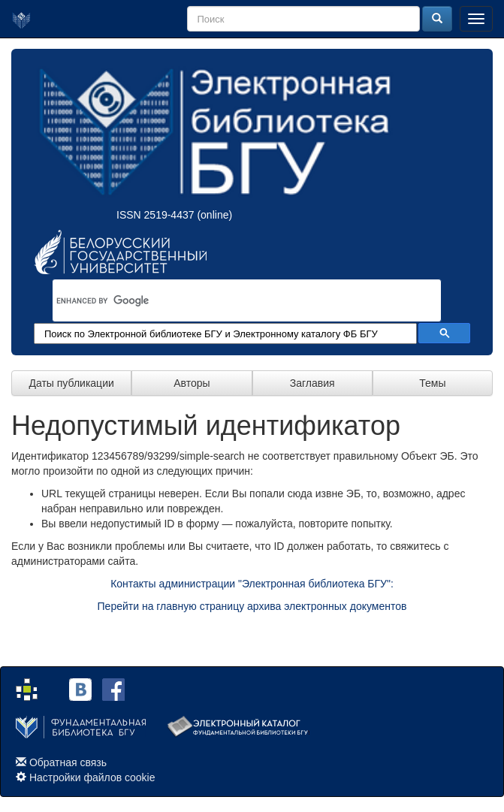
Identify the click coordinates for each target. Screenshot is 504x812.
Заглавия (312, 383)
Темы (432, 383)
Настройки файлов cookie (92, 777)
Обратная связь (68, 762)
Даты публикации (71, 383)
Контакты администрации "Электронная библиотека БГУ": (252, 584)
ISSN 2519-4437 (155, 215)
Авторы (192, 383)
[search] (227, 300)
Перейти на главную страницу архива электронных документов (252, 606)
